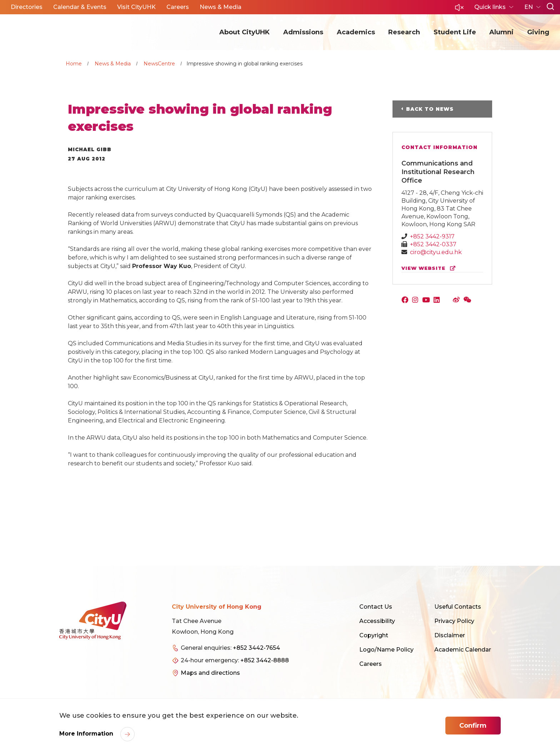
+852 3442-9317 (432, 236)
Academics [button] (356, 32)
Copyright (374, 635)
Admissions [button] (303, 32)
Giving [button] (538, 32)
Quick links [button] (491, 7)
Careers (371, 664)
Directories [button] (27, 7)
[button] (459, 9)
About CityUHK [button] (244, 32)
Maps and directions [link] (210, 673)
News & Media (113, 64)
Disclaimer (450, 635)
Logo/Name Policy (386, 650)
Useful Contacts (458, 607)
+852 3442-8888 (265, 660)
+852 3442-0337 (433, 244)
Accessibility (377, 621)
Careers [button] (178, 7)
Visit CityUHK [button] (136, 7)
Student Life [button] (455, 32)
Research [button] (404, 32)
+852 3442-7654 (256, 648)
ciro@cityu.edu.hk (436, 252)
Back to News (430, 109)
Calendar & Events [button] (80, 7)
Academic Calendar (463, 650)
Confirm (473, 726)
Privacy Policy (454, 621)
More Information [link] (87, 734)
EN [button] (529, 7)
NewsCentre (159, 64)
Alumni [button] (501, 32)
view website (430, 268)
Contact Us (376, 607)
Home (74, 64)
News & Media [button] (221, 7)
